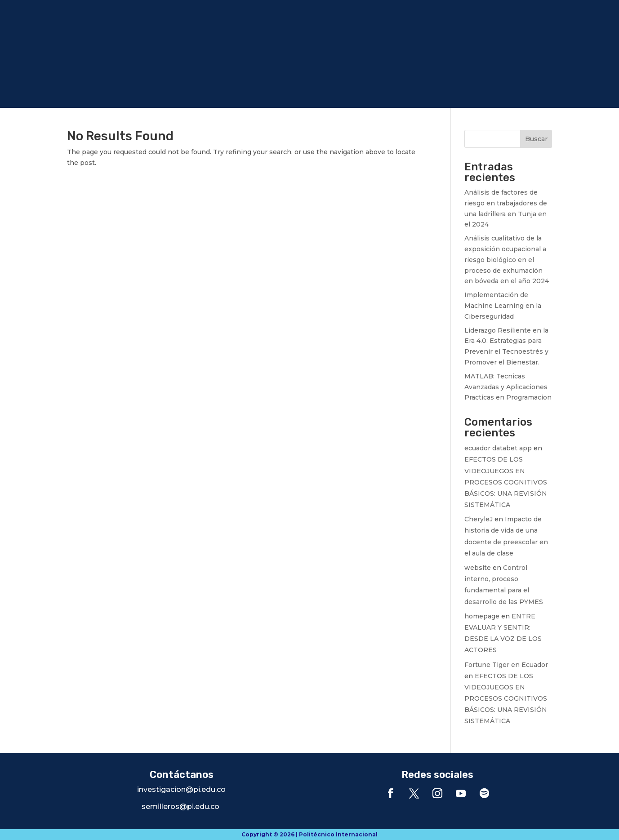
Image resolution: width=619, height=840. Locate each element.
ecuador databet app (498, 448)
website (478, 568)
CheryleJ (479, 519)
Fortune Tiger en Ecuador (506, 665)
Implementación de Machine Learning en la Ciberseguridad (503, 306)
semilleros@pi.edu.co (180, 807)
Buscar (536, 139)
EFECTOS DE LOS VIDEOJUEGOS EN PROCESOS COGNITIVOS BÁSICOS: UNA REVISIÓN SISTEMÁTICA (506, 482)
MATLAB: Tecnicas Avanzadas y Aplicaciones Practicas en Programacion (508, 387)
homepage (482, 616)
